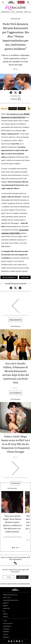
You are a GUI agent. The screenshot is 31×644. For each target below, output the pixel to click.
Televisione (19, 12)
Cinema (26, 12)
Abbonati (21, 2)
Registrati (22, 577)
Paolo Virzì (25, 277)
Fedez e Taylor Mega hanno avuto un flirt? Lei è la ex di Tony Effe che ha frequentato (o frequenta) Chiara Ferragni (16, 444)
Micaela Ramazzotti (9, 277)
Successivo (16, 393)
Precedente (15, 320)
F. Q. (16, 69)
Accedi (9, 577)
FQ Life (13, 12)
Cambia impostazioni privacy (11, 600)
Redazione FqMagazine (13, 537)
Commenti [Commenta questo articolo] (15, 99)
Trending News (6, 12)
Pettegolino (15, 19)
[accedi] (28, 2)
